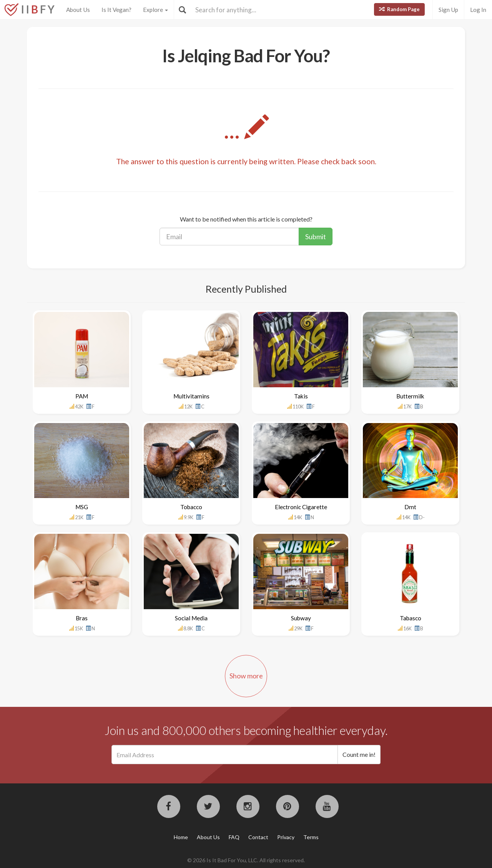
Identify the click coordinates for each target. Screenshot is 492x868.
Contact (258, 837)
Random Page (399, 9)
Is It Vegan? (116, 10)
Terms (311, 837)
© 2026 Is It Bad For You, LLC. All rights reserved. (246, 860)
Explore (155, 10)
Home (181, 837)
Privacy (286, 837)
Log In (478, 10)
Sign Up (448, 10)
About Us (78, 10)
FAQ (234, 837)
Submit (316, 237)
